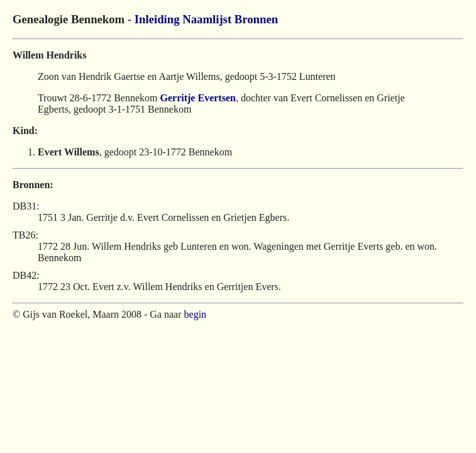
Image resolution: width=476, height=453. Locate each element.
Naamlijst (207, 19)
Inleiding (157, 19)
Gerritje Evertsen (198, 98)
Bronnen (256, 19)
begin (196, 314)
